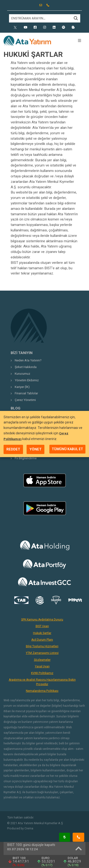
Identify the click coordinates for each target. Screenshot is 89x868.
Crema (29, 828)
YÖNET (35, 449)
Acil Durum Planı (42, 640)
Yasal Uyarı (42, 666)
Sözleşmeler (42, 660)
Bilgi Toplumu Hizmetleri (42, 646)
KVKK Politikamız (42, 673)
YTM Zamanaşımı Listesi (42, 653)
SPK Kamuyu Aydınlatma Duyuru (42, 620)
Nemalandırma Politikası (42, 691)
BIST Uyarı (42, 626)
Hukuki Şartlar (42, 633)
